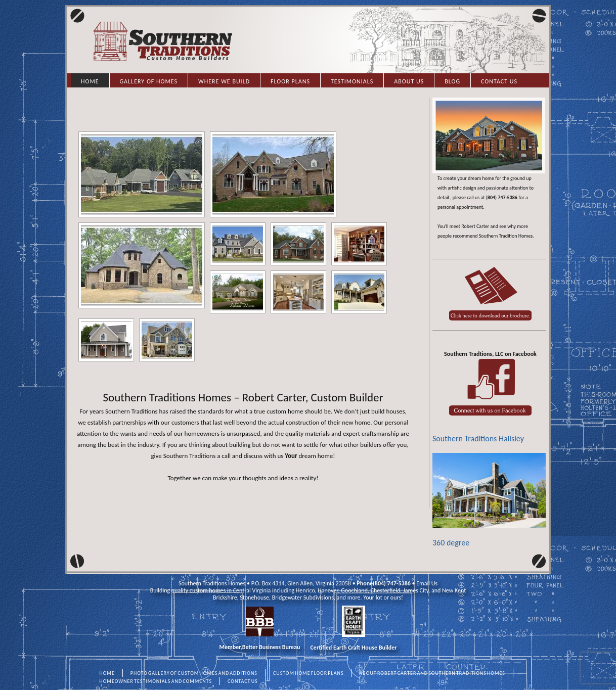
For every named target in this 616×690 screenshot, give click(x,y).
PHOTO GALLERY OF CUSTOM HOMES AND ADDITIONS (194, 673)
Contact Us (499, 81)
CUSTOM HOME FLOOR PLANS (309, 673)
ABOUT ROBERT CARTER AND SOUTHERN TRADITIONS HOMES (432, 673)
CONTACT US (243, 681)
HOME (107, 673)
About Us (409, 81)
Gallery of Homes (149, 81)
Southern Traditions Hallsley (478, 439)
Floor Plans (290, 81)
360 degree (489, 500)
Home (90, 81)
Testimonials (352, 81)
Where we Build (224, 81)
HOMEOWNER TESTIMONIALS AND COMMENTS (156, 681)
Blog (452, 81)
